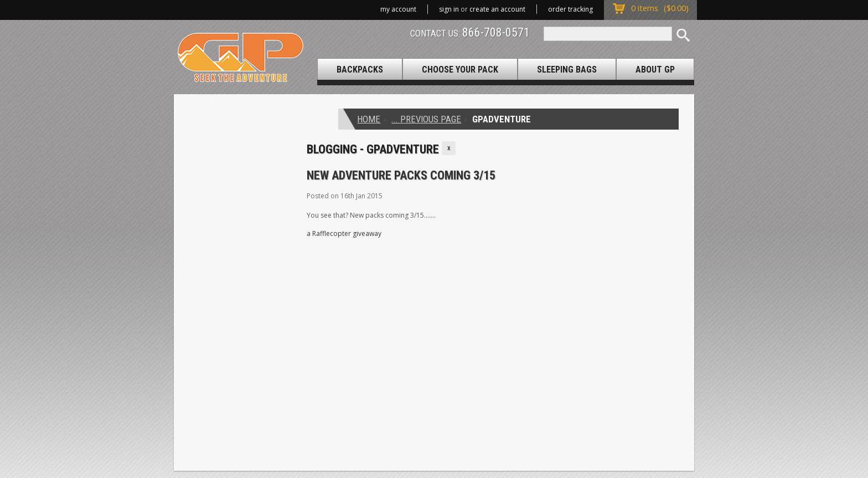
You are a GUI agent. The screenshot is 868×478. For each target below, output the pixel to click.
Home (369, 119)
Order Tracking (570, 9)
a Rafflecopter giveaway (344, 233)
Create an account (497, 9)
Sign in (449, 9)
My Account (398, 9)
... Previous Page (426, 119)
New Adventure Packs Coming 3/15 (401, 175)
